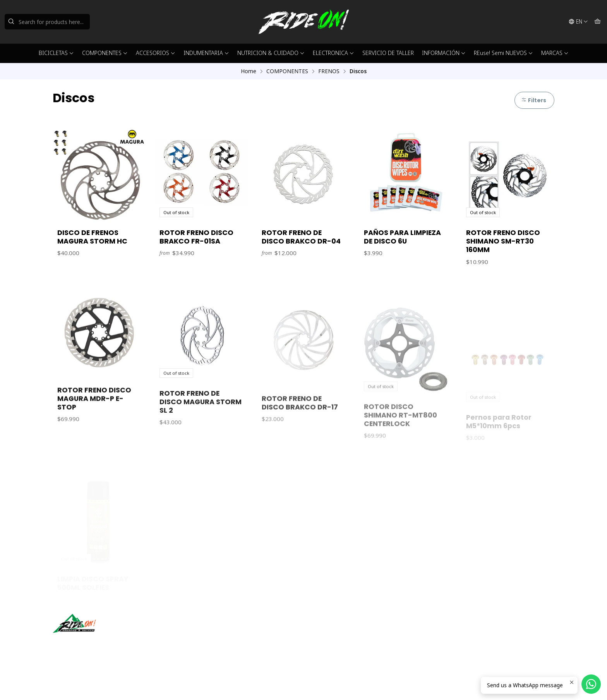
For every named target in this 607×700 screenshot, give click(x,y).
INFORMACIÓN (444, 53)
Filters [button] (534, 100)
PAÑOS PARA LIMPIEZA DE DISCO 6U (402, 237)
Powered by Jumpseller (129, 685)
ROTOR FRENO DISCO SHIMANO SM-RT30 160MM (503, 241)
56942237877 (329, 642)
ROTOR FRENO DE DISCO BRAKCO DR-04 (301, 237)
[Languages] (578, 22)
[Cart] (598, 22)
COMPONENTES (105, 53)
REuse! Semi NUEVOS (503, 53)
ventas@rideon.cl (334, 631)
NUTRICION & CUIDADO (271, 53)
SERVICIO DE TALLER (388, 53)
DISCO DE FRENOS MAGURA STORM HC (92, 237)
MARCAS (555, 53)
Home (249, 71)
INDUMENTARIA (206, 53)
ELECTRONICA (334, 53)
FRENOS (329, 71)
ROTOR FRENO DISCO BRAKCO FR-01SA (196, 237)
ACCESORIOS (156, 53)
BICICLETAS (56, 53)
